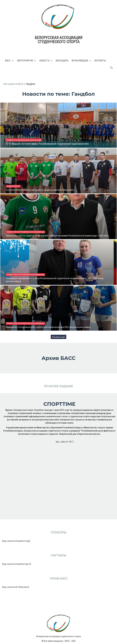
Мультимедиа (81, 61)
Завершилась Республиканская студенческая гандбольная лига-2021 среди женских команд (48, 327)
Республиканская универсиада (28, 140)
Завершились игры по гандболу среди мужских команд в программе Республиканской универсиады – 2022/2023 (57, 236)
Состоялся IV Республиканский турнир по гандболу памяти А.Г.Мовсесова (40, 190)
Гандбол (10, 140)
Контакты (100, 61)
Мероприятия (27, 61)
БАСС (10, 61)
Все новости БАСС (14, 84)
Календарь (62, 61)
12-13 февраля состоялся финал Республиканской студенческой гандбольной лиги (47, 144)
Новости (46, 61)
